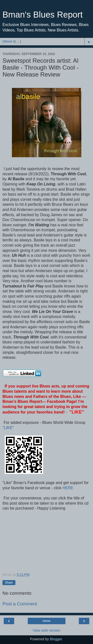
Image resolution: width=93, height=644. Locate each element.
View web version (47, 630)
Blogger (56, 639)
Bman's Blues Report (43, 15)
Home (46, 621)
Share (9, 583)
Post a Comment (20, 604)
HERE (67, 488)
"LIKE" (9, 428)
